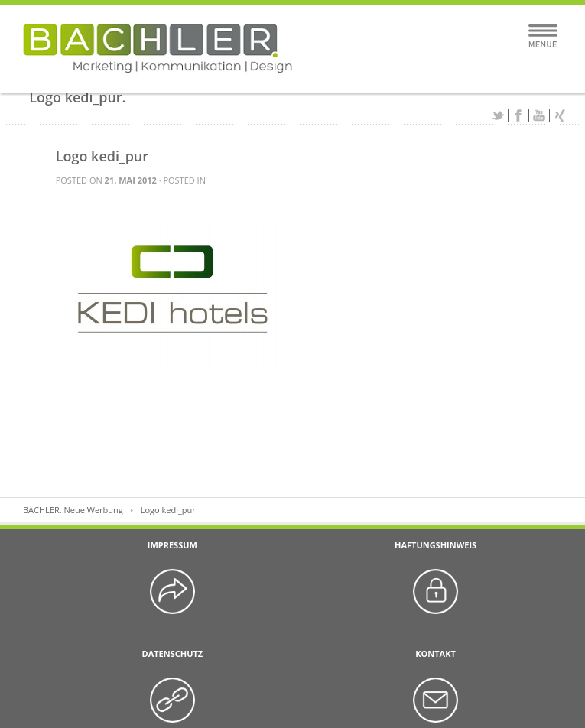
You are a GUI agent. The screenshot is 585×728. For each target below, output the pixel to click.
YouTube (539, 115)
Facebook (518, 115)
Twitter (498, 115)
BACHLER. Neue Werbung (73, 510)
